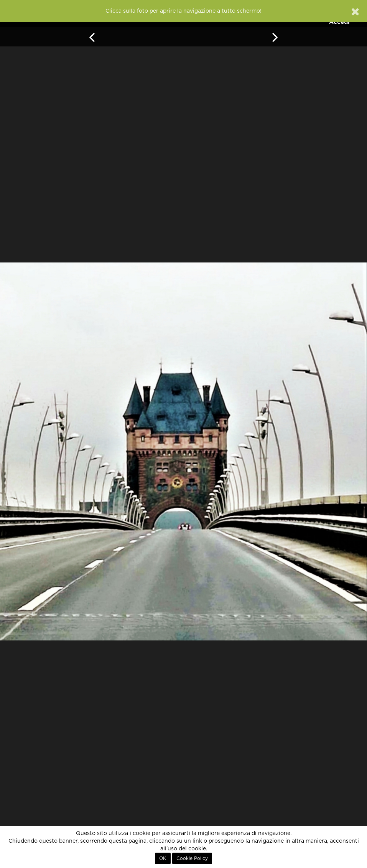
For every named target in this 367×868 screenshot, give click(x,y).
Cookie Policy (192, 858)
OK (163, 858)
